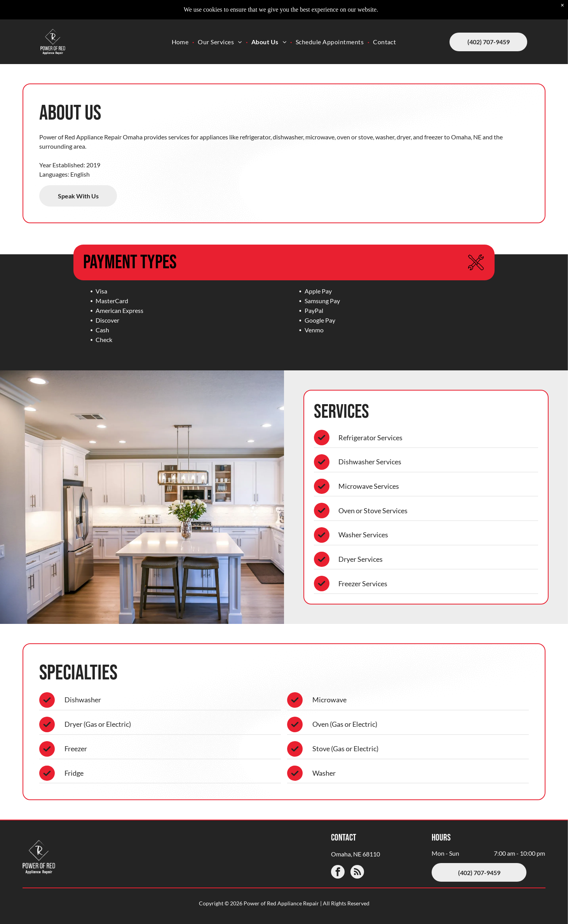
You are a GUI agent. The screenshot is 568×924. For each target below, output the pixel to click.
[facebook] (338, 873)
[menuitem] (181, 30)
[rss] (357, 873)
